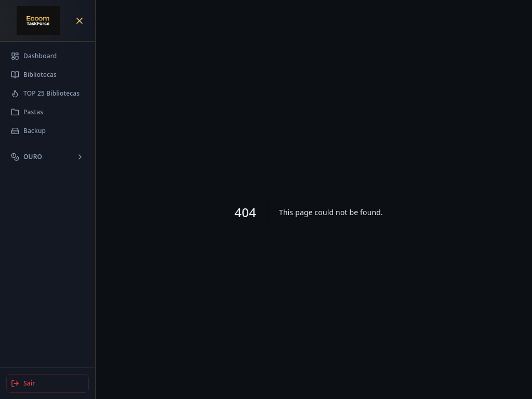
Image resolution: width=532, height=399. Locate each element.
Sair (23, 383)
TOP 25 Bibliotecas (45, 93)
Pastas (27, 112)
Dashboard (34, 56)
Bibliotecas (34, 75)
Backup (28, 131)
